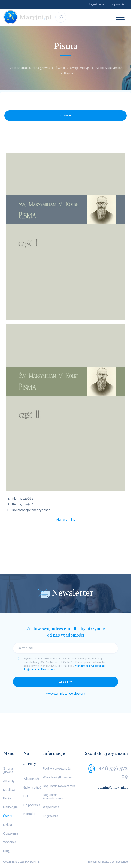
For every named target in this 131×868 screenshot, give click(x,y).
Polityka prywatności (57, 769)
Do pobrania (32, 805)
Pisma (68, 73)
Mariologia (10, 807)
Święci (60, 68)
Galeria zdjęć (32, 788)
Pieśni (7, 798)
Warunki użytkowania (57, 777)
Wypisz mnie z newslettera (66, 694)
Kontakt (29, 814)
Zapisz (63, 682)
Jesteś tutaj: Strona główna (30, 68)
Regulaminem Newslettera (39, 670)
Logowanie (117, 4)
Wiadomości (32, 779)
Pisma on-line (66, 520)
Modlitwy (9, 790)
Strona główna (8, 770)
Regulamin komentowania (53, 797)
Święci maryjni (80, 68)
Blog (7, 851)
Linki (26, 796)
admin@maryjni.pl (113, 788)
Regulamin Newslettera (59, 786)
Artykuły (9, 781)
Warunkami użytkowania (90, 666)
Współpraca (51, 807)
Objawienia (11, 834)
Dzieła (8, 825)
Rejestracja (96, 4)
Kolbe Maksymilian (109, 68)
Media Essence (119, 862)
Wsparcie (10, 842)
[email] (65, 648)
